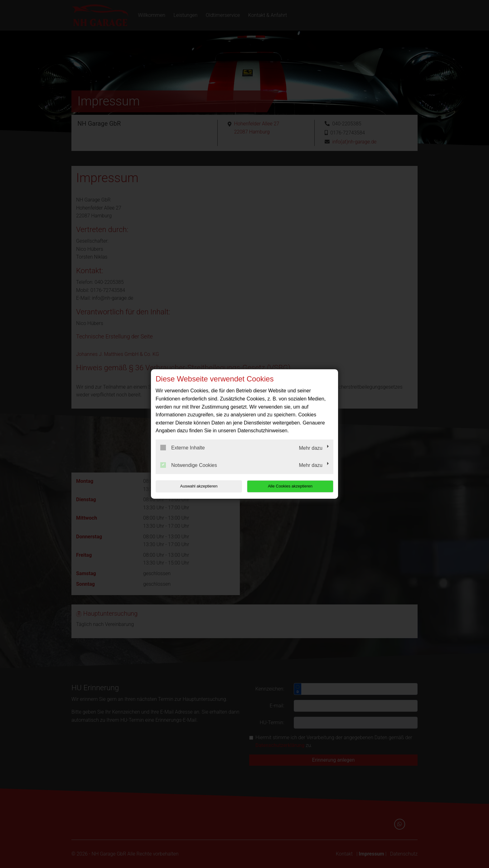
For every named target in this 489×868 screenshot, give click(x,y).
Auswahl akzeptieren (196, 486)
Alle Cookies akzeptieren (293, 486)
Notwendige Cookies (189, 465)
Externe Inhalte (183, 448)
